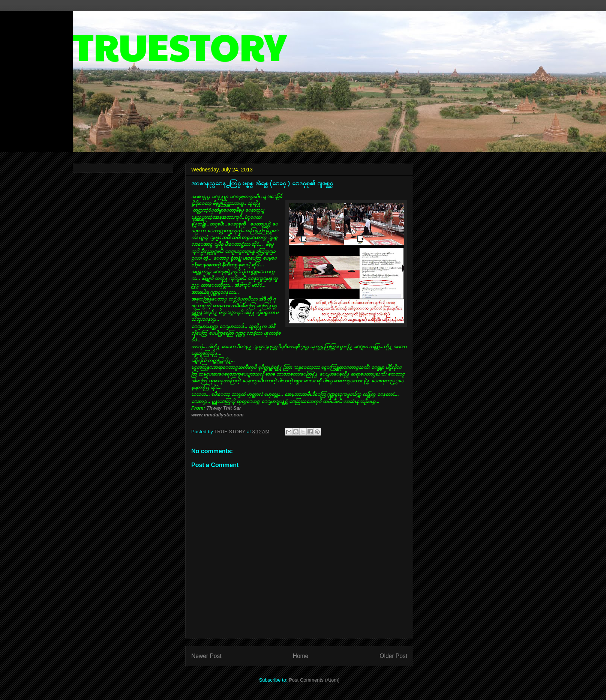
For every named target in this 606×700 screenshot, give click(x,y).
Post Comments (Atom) (314, 680)
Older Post (393, 656)
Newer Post (206, 656)
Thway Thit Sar (223, 408)
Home (301, 656)
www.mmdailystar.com (217, 415)
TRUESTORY (180, 46)
